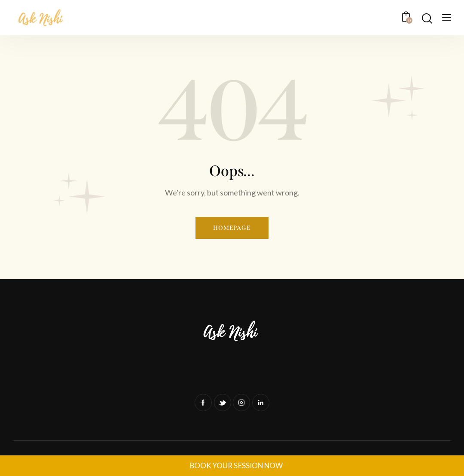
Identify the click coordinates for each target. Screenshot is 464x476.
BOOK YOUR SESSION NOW (236, 465)
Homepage (232, 228)
